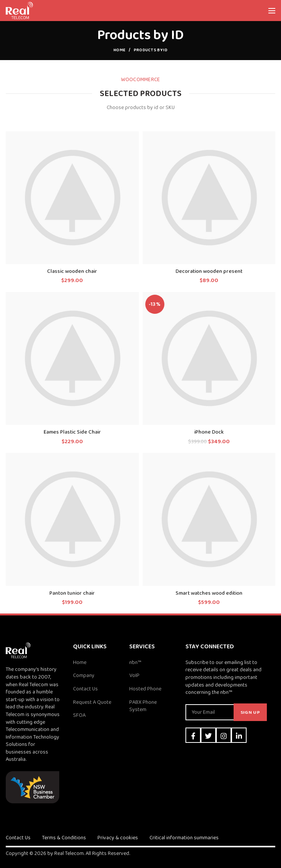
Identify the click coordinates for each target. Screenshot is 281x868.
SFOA (79, 715)
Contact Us (85, 689)
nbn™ (135, 662)
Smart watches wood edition (209, 593)
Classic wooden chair (72, 271)
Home (119, 50)
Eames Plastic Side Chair (72, 432)
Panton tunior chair (72, 593)
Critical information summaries (184, 838)
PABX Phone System (143, 706)
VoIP (134, 675)
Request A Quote (92, 702)
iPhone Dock (209, 432)
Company (84, 675)
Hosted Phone (145, 689)
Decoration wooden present (209, 271)
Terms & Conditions (64, 838)
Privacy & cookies (118, 838)
